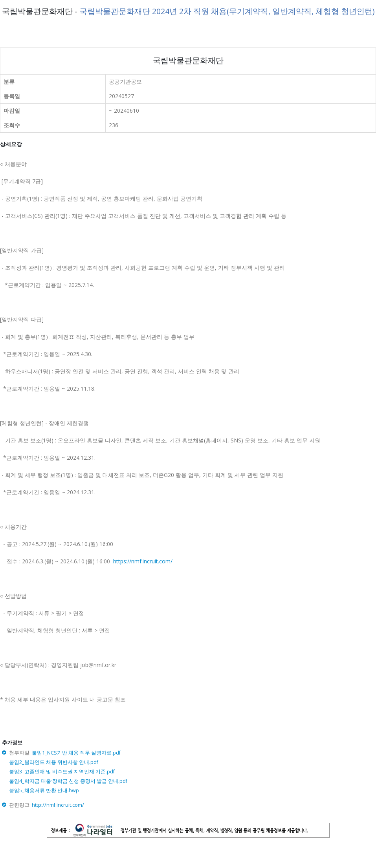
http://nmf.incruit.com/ (58, 805)
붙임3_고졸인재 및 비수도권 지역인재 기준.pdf (62, 772)
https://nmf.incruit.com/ (143, 561)
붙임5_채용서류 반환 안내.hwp (44, 790)
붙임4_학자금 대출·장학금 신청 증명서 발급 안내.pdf (68, 781)
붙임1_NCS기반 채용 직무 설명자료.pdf (76, 753)
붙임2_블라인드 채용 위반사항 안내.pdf (54, 762)
